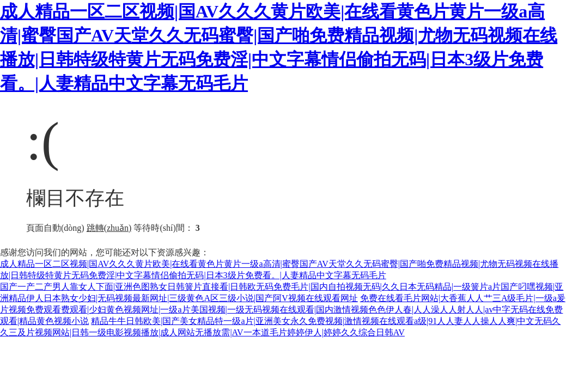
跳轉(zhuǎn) (109, 228)
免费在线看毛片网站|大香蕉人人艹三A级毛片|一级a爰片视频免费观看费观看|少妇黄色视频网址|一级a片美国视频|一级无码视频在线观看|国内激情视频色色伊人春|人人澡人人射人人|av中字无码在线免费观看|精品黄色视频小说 (283, 310)
